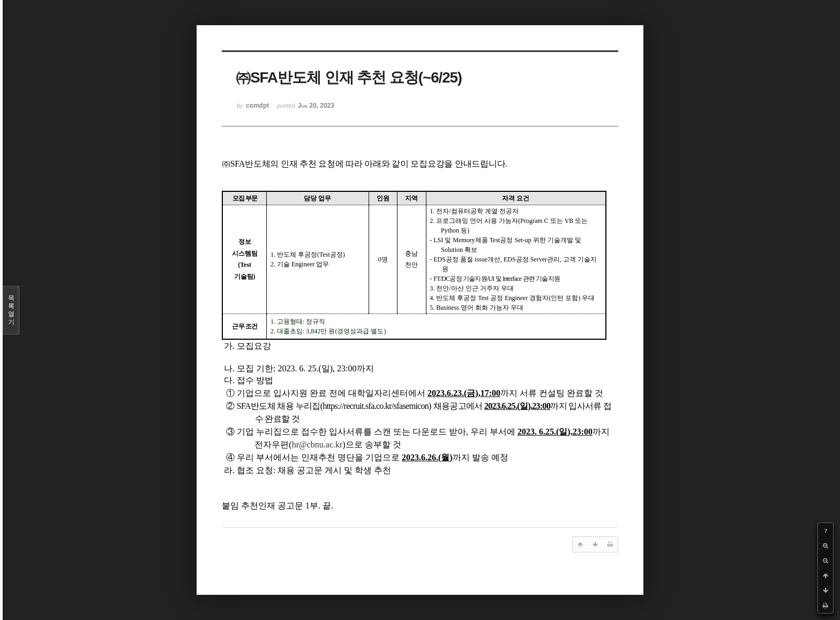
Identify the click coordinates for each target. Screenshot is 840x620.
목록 (11, 310)
